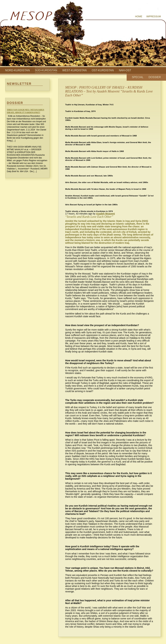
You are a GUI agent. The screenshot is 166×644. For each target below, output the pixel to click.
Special (138, 77)
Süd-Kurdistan (46, 70)
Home (139, 16)
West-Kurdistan (74, 70)
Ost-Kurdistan (103, 70)
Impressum (154, 16)
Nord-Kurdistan (17, 70)
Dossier (155, 77)
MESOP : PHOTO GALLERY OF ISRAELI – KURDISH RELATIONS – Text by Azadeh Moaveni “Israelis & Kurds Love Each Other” (109, 91)
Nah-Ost (125, 70)
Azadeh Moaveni (106, 214)
